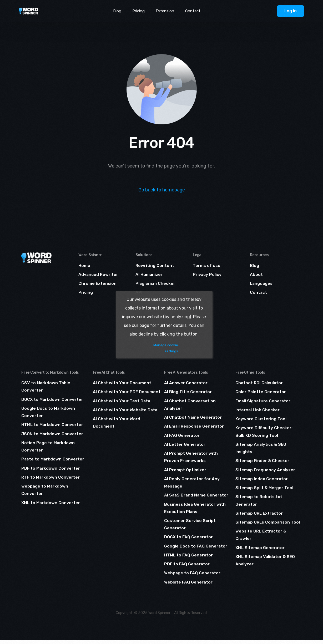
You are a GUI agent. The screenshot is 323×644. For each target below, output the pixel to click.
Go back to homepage (162, 190)
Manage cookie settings (166, 348)
